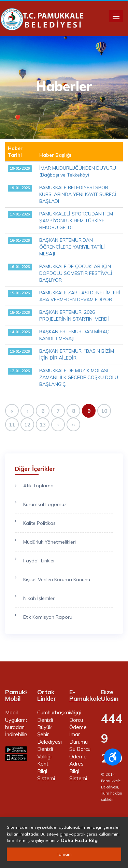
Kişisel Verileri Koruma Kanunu (57, 579)
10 (104, 411)
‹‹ (12, 411)
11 (12, 425)
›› (73, 425)
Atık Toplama (38, 486)
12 (27, 425)
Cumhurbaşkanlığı (58, 712)
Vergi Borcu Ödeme (78, 720)
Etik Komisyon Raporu (48, 617)
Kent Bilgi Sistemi (46, 771)
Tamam (64, 854)
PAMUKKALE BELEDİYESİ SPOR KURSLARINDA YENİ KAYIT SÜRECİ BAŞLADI (78, 194)
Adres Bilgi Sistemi (78, 771)
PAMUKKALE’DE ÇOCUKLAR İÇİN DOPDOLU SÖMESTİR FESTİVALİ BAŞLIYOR (76, 273)
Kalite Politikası (40, 523)
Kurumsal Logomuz (45, 504)
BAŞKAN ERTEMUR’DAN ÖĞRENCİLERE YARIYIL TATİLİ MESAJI (72, 247)
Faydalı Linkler (39, 561)
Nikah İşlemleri (39, 598)
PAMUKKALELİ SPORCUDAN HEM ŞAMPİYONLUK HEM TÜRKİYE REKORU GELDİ (76, 221)
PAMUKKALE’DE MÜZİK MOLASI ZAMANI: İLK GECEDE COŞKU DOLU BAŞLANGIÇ (79, 377)
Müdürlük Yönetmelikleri (49, 542)
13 (43, 425)
